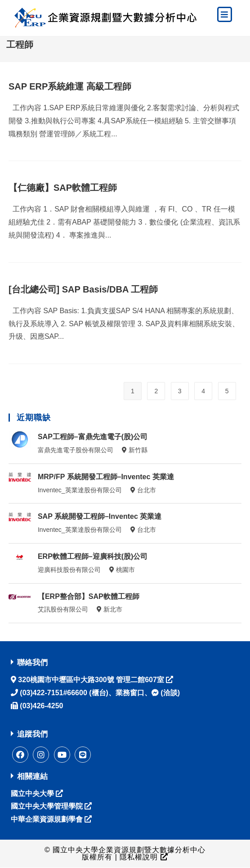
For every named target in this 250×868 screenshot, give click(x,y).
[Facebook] (20, 755)
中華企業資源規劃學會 (51, 819)
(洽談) (166, 693)
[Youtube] (62, 755)
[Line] (83, 755)
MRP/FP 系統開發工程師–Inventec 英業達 (106, 477)
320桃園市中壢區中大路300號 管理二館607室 (95, 680)
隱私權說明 (143, 857)
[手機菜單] (225, 15)
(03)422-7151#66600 (53, 693)
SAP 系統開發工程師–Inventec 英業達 (100, 516)
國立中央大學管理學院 (51, 806)
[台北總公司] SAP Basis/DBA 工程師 (83, 289)
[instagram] (41, 755)
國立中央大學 (37, 794)
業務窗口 (130, 693)
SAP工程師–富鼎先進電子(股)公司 (93, 437)
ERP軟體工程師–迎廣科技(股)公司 (93, 556)
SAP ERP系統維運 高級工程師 (70, 86)
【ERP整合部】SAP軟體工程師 (89, 596)
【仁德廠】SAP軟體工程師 (63, 188)
